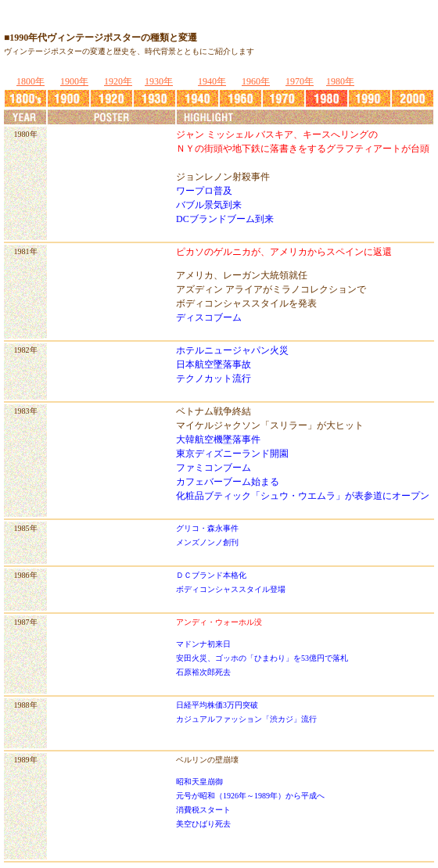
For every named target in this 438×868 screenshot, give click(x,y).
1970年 (300, 81)
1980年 (340, 81)
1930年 (159, 81)
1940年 (212, 81)
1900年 (74, 81)
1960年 (256, 81)
